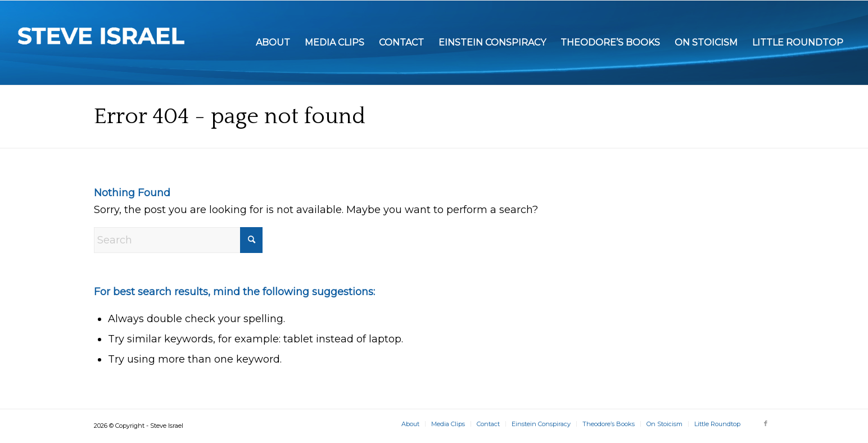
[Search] (178, 240)
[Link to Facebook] (766, 423)
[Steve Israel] (102, 43)
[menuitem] (273, 43)
